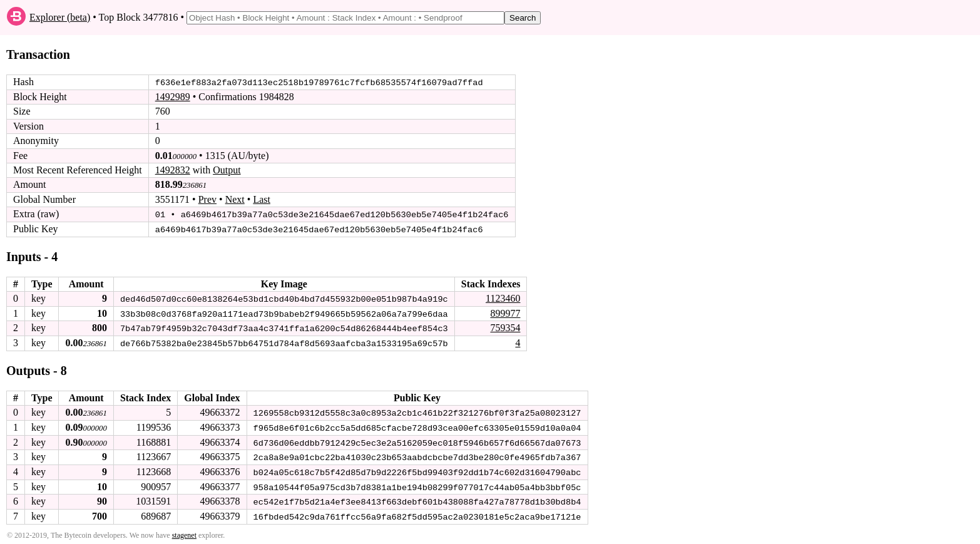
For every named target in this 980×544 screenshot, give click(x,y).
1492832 (173, 170)
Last (262, 199)
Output (227, 170)
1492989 (173, 97)
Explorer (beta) (60, 17)
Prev (207, 199)
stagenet (184, 532)
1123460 (503, 298)
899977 (505, 312)
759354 (505, 327)
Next (235, 199)
